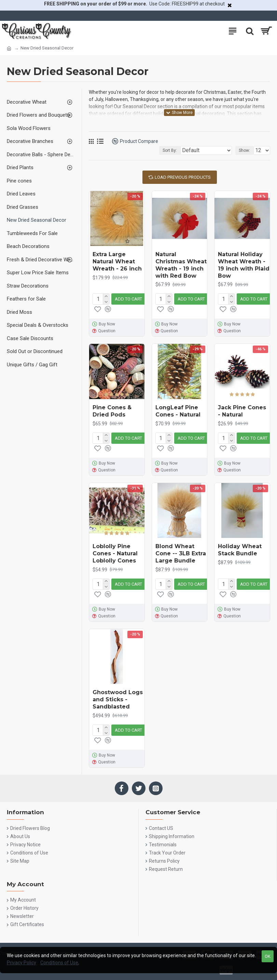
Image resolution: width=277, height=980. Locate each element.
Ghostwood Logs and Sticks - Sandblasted (118, 699)
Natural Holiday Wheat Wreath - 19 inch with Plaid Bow (244, 265)
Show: (244, 150)
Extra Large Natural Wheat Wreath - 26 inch (117, 261)
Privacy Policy (22, 963)
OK (268, 956)
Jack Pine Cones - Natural (242, 411)
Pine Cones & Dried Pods (112, 411)
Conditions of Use (59, 963)
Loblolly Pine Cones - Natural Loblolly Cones (115, 553)
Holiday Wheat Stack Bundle (240, 550)
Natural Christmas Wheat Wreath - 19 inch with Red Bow (181, 265)
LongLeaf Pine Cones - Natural (178, 411)
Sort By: (170, 150)
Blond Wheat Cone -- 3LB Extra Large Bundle (181, 553)
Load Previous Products (183, 177)
